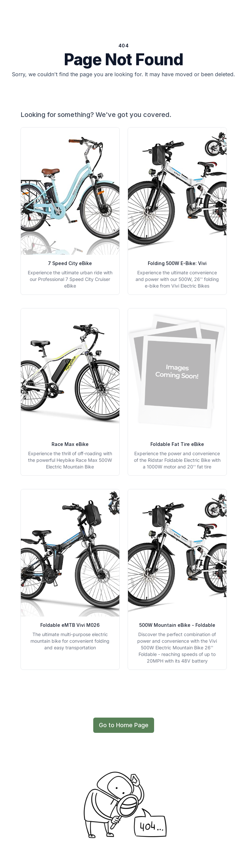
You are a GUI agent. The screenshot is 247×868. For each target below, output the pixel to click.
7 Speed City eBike (70, 263)
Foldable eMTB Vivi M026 (70, 625)
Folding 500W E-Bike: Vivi (177, 263)
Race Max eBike (70, 444)
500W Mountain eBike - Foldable (177, 625)
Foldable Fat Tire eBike (177, 444)
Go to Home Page (124, 725)
